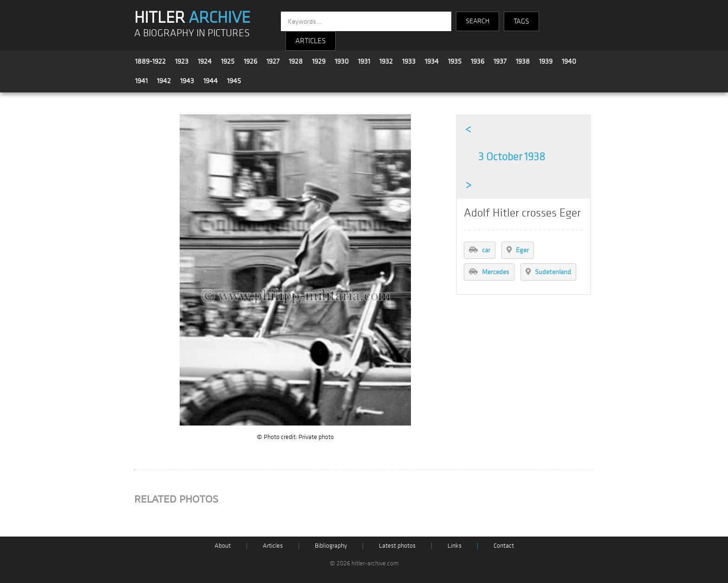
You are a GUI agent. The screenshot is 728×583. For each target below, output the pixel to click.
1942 (164, 81)
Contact (504, 546)
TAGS (521, 21)
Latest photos (397, 546)
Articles (273, 546)
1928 (296, 61)
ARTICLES (311, 41)
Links (455, 546)
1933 (409, 61)
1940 (569, 61)
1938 (523, 61)
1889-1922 (150, 61)
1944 (211, 81)
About (223, 546)
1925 (228, 61)
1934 (432, 61)
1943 (187, 81)
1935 (455, 61)
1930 (342, 61)
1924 (205, 61)
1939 (546, 61)
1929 (319, 61)
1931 (364, 61)
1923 (182, 61)
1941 (141, 81)
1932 (386, 61)
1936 (478, 61)
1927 (273, 61)
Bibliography (331, 546)
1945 (234, 81)
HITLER (192, 18)
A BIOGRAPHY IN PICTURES (192, 33)
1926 (250, 61)
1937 (500, 61)
